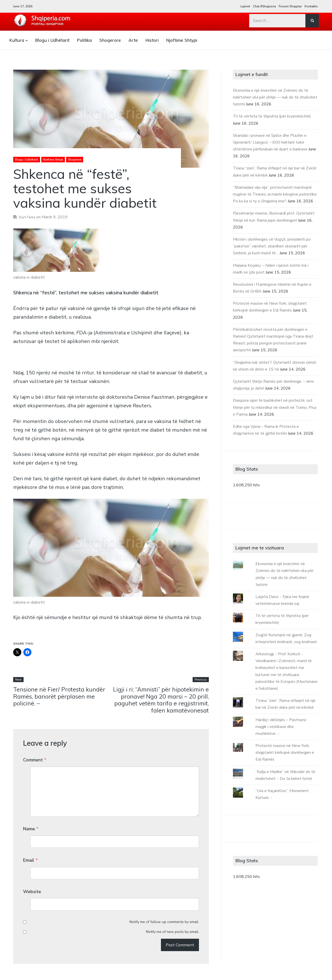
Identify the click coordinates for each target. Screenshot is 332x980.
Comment (35, 761)
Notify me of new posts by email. (172, 895)
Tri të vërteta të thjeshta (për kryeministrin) (272, 116)
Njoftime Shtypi (182, 40)
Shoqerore (110, 40)
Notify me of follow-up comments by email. (164, 885)
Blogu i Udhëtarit (52, 40)
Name (31, 820)
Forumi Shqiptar (290, 6)
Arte (133, 40)
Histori (152, 40)
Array (313, 963)
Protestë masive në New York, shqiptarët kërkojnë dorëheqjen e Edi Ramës (285, 753)
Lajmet (245, 6)
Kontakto (311, 6)
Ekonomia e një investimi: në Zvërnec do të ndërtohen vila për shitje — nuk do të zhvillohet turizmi (275, 97)
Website (32, 864)
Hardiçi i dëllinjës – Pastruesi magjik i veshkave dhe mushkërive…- (281, 727)
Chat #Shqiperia (264, 6)
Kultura (17, 40)
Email (30, 842)
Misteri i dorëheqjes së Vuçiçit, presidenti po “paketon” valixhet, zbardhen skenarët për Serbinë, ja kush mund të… (272, 246)
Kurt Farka (28, 217)
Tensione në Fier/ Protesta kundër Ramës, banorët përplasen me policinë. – (60, 697)
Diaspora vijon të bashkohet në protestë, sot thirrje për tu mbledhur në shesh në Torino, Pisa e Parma (275, 407)
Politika (84, 40)
